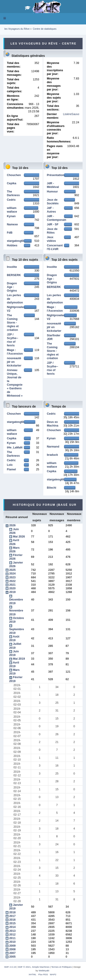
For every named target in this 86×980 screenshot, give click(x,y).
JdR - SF (53, 224)
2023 (12, 577)
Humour (52, 192)
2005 (12, 957)
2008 (12, 949)
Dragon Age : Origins (12, 287)
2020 (12, 588)
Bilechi (51, 488)
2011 (12, 938)
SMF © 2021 (24, 967)
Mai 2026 (19, 537)
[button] (5, 18)
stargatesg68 (16, 241)
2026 (12, 525)
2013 (12, 931)
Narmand (53, 447)
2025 (12, 570)
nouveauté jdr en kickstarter (14, 362)
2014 (12, 927)
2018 (12, 912)
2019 (12, 592)
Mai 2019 (19, 659)
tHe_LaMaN (15, 448)
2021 (12, 585)
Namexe (12, 224)
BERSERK (14, 275)
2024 (12, 574)
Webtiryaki (44, 971)
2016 (12, 920)
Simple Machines (41, 967)
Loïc (10, 465)
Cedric (11, 200)
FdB (10, 233)
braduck (52, 455)
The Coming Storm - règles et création (13, 323)
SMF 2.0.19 (10, 967)
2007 (12, 953)
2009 (12, 946)
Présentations (56, 175)
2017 (12, 916)
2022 (12, 581)
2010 (12, 942)
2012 (12, 935)
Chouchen (14, 175)
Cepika (12, 183)
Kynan (11, 216)
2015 (12, 923)
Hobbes (12, 245)
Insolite (12, 267)
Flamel (11, 469)
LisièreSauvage (73, 114)
